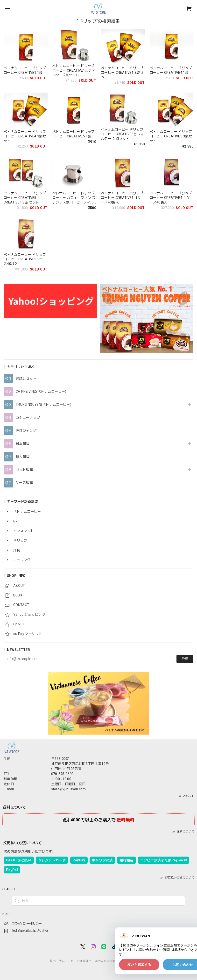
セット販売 (24, 470)
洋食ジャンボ (26, 431)
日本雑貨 (23, 444)
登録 (185, 659)
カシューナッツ (28, 418)
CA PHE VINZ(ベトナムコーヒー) (41, 392)
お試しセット (26, 378)
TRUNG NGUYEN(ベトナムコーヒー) (43, 405)
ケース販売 (24, 483)
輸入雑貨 (23, 457)
